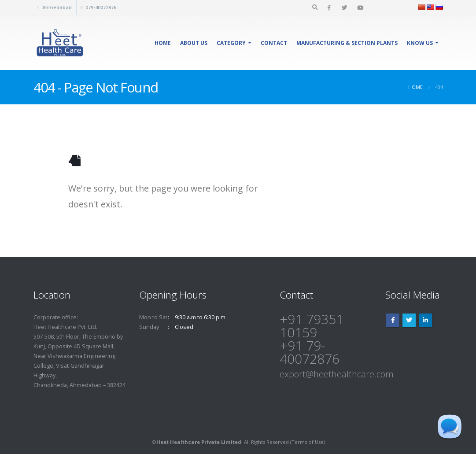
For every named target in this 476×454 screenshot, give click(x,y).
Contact (274, 43)
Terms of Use (308, 442)
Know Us (420, 43)
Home (163, 43)
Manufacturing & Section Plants (347, 43)
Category (231, 43)
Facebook (393, 320)
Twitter (409, 320)
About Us (194, 43)
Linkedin (425, 320)
